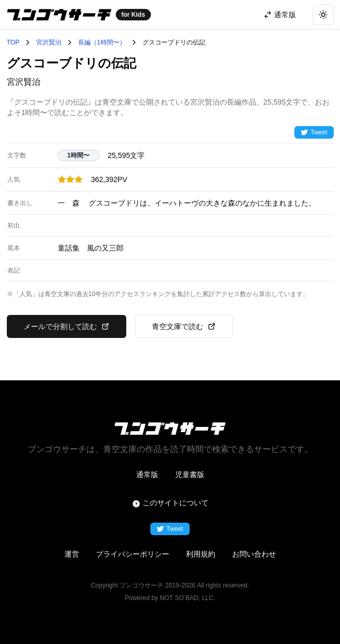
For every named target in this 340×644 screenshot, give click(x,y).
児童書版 (190, 474)
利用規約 (201, 554)
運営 (72, 554)
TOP (13, 42)
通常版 (147, 474)
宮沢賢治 (49, 42)
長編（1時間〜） (102, 42)
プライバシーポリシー (133, 554)
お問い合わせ (254, 554)
